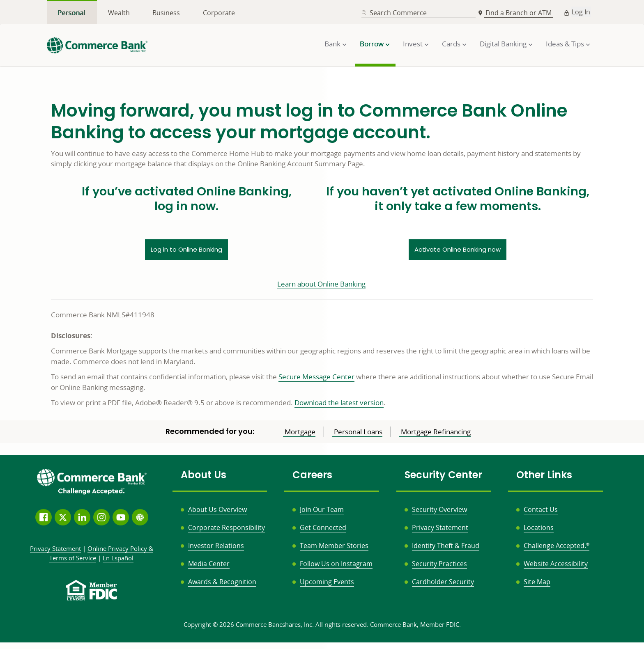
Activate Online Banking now (458, 249)
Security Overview (439, 509)
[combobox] (419, 13)
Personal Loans (357, 432)
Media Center (209, 564)
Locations (539, 527)
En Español (118, 558)
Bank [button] (332, 44)
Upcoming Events (327, 582)
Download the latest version (339, 402)
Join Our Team (322, 509)
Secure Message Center (316, 377)
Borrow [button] (372, 44)
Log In (581, 12)
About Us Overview (217, 509)
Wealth (119, 13)
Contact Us (541, 509)
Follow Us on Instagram (336, 564)
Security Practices (439, 564)
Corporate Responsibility (227, 527)
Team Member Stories (334, 546)
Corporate (219, 13)
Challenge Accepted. (557, 546)
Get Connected (323, 527)
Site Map (537, 582)
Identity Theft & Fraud (446, 546)
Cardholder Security (443, 582)
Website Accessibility (556, 564)
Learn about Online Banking (321, 284)
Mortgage (299, 432)
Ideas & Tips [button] (565, 44)
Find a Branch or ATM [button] (519, 13)
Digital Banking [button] (503, 44)
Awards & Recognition (222, 582)
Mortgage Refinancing (435, 432)
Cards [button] (451, 44)
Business (166, 13)
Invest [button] (413, 44)
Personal (72, 13)
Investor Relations (216, 546)
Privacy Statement (440, 527)
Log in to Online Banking (186, 249)
